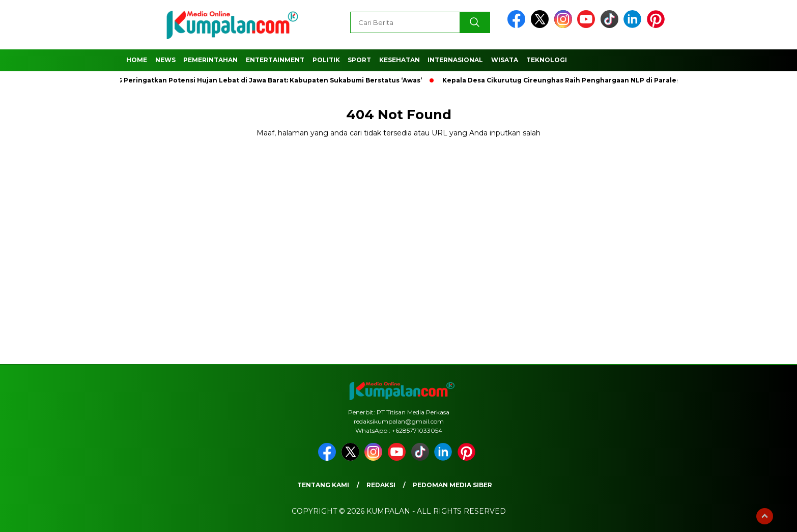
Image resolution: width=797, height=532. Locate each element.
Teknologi (547, 60)
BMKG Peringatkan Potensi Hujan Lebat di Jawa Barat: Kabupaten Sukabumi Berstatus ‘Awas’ (264, 80)
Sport (359, 60)
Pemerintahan (210, 60)
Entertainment (275, 60)
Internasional (455, 60)
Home (137, 60)
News (165, 60)
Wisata (505, 60)
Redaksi (381, 485)
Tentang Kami (323, 485)
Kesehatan (400, 60)
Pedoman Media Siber (452, 485)
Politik (326, 60)
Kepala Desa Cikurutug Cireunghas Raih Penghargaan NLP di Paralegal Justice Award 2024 (602, 80)
